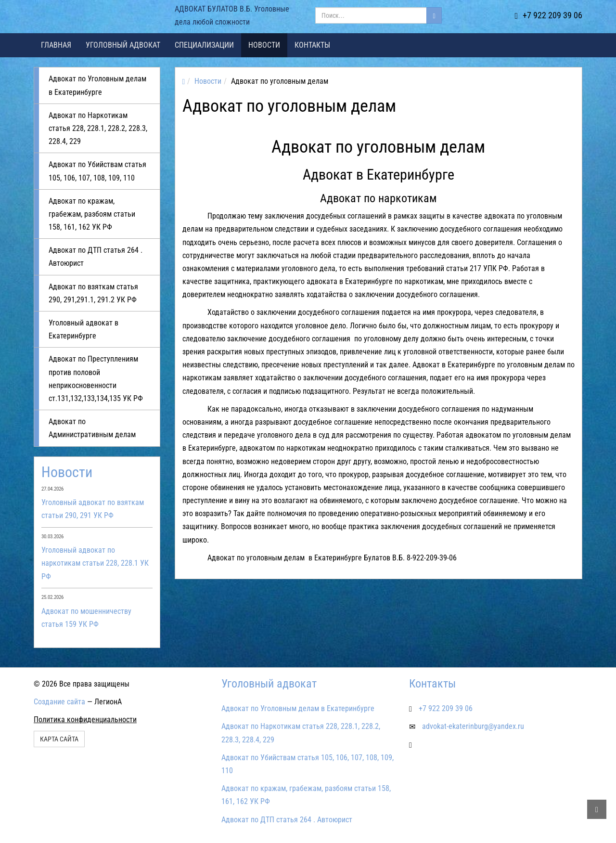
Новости (264, 45)
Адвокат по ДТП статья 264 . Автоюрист (96, 257)
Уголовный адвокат (123, 45)
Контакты (312, 45)
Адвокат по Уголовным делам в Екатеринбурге (97, 85)
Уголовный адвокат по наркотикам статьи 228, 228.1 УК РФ (95, 563)
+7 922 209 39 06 (548, 15)
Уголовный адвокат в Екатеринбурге (83, 329)
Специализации (204, 45)
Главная (56, 45)
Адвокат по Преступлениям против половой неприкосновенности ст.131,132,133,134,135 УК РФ (96, 379)
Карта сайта (59, 739)
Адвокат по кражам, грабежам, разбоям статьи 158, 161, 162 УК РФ (92, 214)
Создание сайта (59, 702)
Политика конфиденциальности (85, 720)
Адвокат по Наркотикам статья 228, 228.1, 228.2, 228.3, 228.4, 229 (98, 128)
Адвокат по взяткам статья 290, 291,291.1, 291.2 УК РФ (93, 293)
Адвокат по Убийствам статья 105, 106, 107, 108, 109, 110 (97, 171)
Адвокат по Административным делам (92, 428)
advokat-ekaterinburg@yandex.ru (473, 726)
